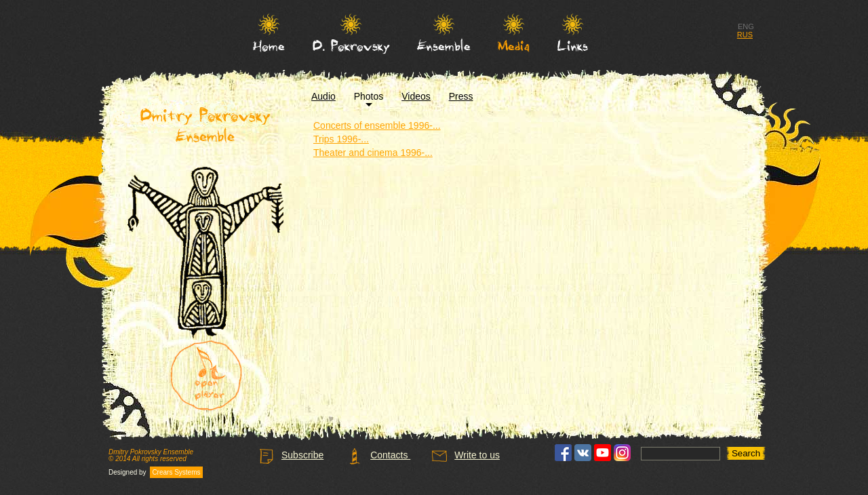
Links (573, 45)
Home (269, 45)
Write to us (465, 455)
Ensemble (444, 45)
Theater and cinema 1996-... (373, 153)
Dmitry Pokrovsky (205, 126)
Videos (416, 96)
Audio (323, 96)
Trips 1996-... (341, 139)
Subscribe (291, 455)
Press (461, 96)
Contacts (378, 455)
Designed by (156, 473)
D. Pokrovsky (351, 45)
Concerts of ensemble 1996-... (377, 125)
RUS (745, 35)
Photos (369, 96)
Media (514, 45)
